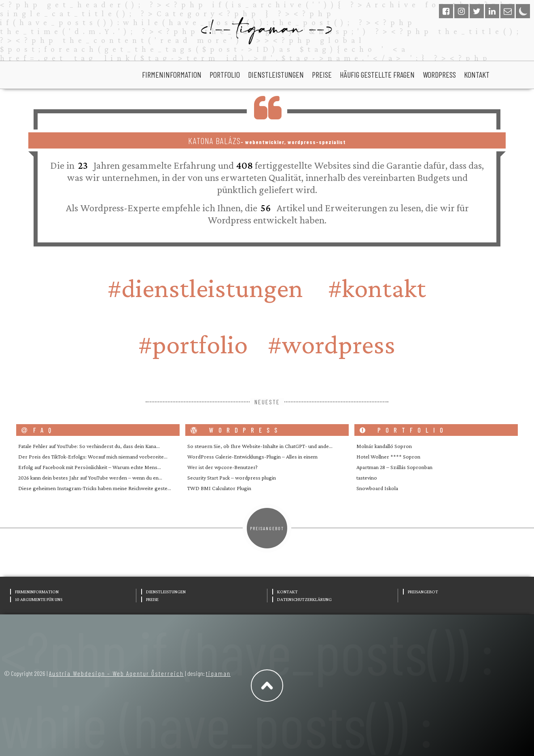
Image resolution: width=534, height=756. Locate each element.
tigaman (218, 673)
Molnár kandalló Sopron (384, 446)
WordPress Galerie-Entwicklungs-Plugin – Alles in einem (252, 457)
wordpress (439, 74)
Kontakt (477, 74)
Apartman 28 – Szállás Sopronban (394, 467)
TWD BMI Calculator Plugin (219, 488)
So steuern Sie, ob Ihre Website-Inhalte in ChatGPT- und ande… (260, 446)
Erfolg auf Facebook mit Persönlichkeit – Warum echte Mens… (90, 467)
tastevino (367, 478)
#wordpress (332, 344)
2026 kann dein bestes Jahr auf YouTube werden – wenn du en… (90, 478)
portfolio (225, 74)
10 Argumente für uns (39, 599)
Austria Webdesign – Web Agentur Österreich (116, 673)
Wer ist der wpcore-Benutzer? (222, 467)
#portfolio (193, 344)
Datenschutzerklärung (304, 599)
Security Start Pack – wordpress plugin (232, 478)
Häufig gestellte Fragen (377, 74)
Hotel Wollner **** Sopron (388, 457)
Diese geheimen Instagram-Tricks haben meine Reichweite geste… (95, 488)
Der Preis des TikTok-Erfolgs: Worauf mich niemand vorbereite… (93, 457)
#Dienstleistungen (205, 288)
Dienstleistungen (276, 74)
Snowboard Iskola (377, 488)
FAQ (39, 430)
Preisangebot (267, 528)
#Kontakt (377, 288)
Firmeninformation (172, 74)
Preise (322, 74)
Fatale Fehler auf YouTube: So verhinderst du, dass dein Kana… (89, 446)
